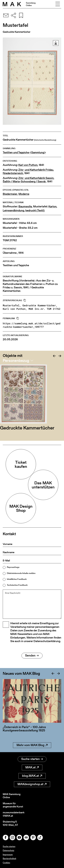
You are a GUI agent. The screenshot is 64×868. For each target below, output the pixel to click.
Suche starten (32, 759)
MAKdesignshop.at (32, 784)
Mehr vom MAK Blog (32, 745)
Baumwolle (25, 206)
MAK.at (32, 767)
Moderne (24, 194)
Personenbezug (16, 360)
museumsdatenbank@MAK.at (14, 814)
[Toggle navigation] (58, 4)
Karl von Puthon (28, 165)
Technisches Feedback (17, 585)
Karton (52, 206)
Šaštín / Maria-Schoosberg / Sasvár (24, 181)
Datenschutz (8, 850)
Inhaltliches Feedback (17, 579)
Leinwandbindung (13, 210)
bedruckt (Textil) (35, 210)
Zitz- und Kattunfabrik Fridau (36, 170)
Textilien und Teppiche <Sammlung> (24, 152)
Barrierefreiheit (9, 858)
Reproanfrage (13, 567)
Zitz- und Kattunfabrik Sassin (36, 178)
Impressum (8, 854)
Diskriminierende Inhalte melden (21, 573)
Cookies (6, 863)
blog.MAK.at (32, 776)
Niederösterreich (13, 173)
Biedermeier (10, 194)
